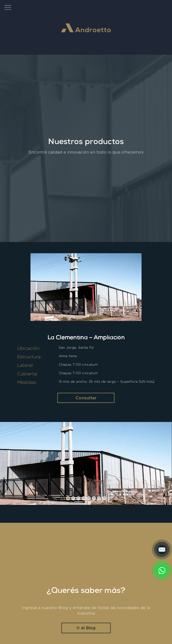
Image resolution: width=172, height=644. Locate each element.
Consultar (86, 398)
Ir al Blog (86, 628)
